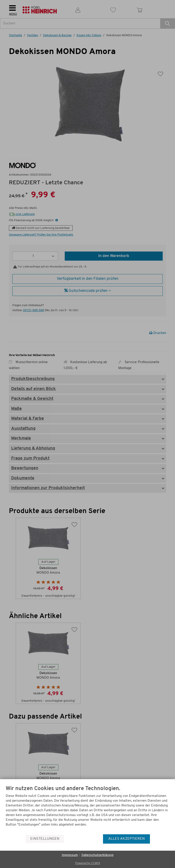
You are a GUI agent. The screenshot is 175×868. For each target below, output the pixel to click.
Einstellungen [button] (45, 839)
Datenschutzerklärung (98, 855)
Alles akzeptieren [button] (126, 839)
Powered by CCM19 (88, 863)
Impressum (70, 855)
